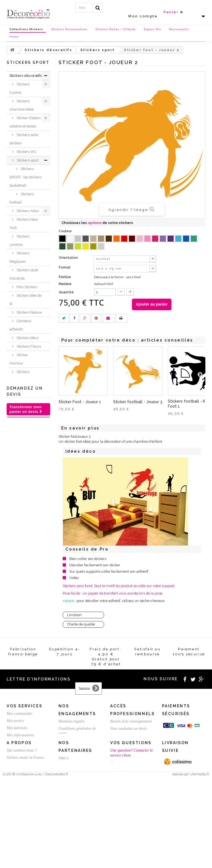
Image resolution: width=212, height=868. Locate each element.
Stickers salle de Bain (24, 139)
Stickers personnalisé (21, 621)
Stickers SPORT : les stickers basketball (25, 177)
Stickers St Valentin (18, 604)
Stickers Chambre (19, 469)
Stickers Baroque (19, 376)
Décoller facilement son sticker (95, 565)
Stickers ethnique (19, 418)
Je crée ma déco (25, 516)
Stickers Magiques (19, 257)
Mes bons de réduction (24, 804)
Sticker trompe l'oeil (25, 452)
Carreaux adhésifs (20, 325)
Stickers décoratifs (26, 76)
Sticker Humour (19, 359)
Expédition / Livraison (24, 811)
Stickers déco (27, 338)
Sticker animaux (19, 503)
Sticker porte (26, 406)
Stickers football (22, 198)
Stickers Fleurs (28, 346)
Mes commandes (19, 771)
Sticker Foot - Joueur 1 (80, 402)
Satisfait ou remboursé (76, 798)
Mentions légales (72, 778)
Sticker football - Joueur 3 (138, 402)
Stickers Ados (27, 211)
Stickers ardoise (19, 393)
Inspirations (19, 524)
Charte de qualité (81, 624)
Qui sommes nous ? (22, 830)
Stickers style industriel (24, 274)
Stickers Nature (29, 312)
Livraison (74, 615)
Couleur (66, 231)
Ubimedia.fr (200, 863)
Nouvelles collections (19, 537)
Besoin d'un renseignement (131, 778)
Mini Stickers (26, 287)
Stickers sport (27, 160)
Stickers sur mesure (22, 845)
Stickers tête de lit (25, 300)
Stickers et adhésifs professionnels (22, 583)
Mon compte (143, 16)
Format (65, 267)
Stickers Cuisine (19, 88)
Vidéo (74, 578)
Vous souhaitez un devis (128, 785)
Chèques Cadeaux (17, 562)
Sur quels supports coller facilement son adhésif (109, 571)
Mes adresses (17, 785)
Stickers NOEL (22, 550)
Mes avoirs (15, 778)
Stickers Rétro (27, 431)
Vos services (24, 763)
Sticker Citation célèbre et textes (25, 122)
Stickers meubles (19, 486)
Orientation (69, 258)
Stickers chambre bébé (22, 105)
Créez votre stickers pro (128, 793)
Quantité (66, 292)
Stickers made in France (25, 837)
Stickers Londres (19, 240)
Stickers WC (26, 152)
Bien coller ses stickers (88, 559)
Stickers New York (24, 224)
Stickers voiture (29, 440)
